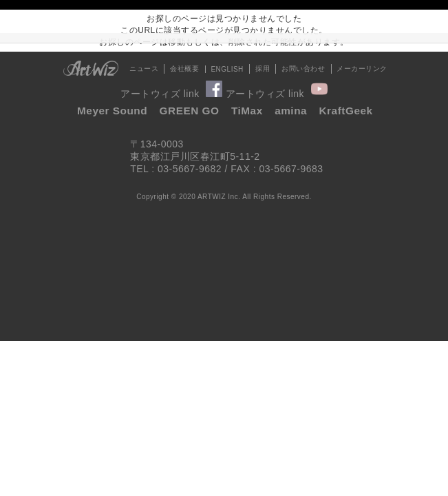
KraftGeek (346, 111)
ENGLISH (227, 69)
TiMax (247, 111)
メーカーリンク (362, 69)
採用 (263, 69)
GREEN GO (190, 111)
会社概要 (184, 69)
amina (291, 111)
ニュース (144, 69)
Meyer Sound (112, 111)
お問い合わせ (303, 69)
